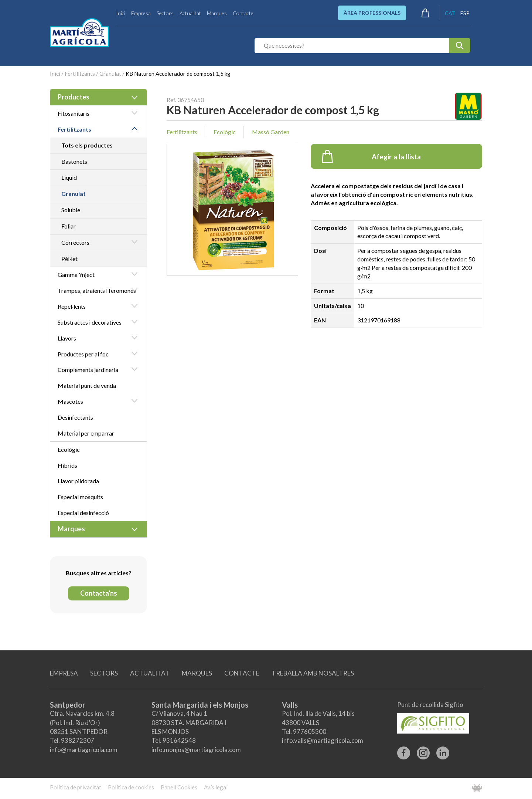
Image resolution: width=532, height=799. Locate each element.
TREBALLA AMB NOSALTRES (313, 673)
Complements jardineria (88, 370)
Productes (74, 97)
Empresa (141, 13)
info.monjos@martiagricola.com (196, 750)
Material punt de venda (87, 385)
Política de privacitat (76, 787)
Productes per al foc (83, 354)
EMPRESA (64, 673)
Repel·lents (72, 306)
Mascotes (70, 401)
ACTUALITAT (150, 673)
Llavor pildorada (78, 481)
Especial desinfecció (83, 513)
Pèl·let (69, 259)
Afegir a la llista (371, 157)
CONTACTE (242, 673)
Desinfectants (75, 417)
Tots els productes (87, 145)
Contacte (243, 13)
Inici (121, 13)
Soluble (71, 210)
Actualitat (190, 13)
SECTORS (104, 673)
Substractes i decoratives (90, 322)
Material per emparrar (86, 433)
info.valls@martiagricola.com (323, 740)
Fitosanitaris (74, 113)
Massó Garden (271, 132)
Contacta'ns (99, 593)
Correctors (75, 242)
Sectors (165, 13)
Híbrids (67, 465)
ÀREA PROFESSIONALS (372, 13)
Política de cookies (131, 787)
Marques (217, 13)
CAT (450, 13)
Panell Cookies (179, 787)
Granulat (110, 74)
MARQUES (197, 673)
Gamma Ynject (76, 275)
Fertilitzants (80, 74)
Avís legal (216, 787)
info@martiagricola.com (84, 750)
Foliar (69, 226)
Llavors (67, 338)
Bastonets (74, 161)
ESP (465, 13)
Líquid (69, 177)
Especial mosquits (80, 497)
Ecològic (69, 449)
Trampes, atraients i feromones (97, 290)
